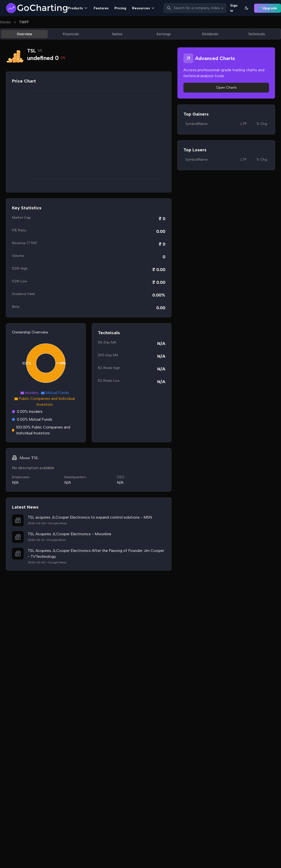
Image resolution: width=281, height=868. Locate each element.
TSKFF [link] (24, 22)
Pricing (120, 8)
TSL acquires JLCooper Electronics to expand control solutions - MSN (90, 517)
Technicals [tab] (257, 34)
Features (101, 8)
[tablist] (140, 34)
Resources (143, 8)
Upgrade (268, 8)
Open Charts (226, 88)
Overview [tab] (25, 34)
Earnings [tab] (164, 34)
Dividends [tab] (210, 34)
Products (78, 8)
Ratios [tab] (117, 34)
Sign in (234, 8)
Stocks (5, 22)
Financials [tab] (71, 34)
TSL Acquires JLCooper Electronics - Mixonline (69, 534)
